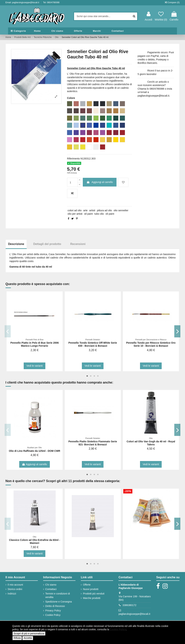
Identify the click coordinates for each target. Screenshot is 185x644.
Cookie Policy (53, 615)
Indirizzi (12, 594)
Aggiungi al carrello (100, 182)
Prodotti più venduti (94, 594)
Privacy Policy (53, 611)
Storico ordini (15, 589)
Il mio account (15, 585)
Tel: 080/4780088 (51, 2)
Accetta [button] (28, 638)
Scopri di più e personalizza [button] (29, 633)
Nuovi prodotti (91, 589)
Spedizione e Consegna (59, 602)
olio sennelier (121, 210)
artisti (92, 210)
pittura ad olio (104, 210)
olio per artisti (75, 214)
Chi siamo (51, 585)
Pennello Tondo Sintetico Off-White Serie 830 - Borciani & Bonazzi (93, 344)
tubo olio (99, 214)
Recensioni (78, 244)
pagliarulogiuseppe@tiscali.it (134, 614)
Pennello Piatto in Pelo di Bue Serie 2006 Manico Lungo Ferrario (35, 344)
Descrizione (16, 244)
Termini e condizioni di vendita (58, 595)
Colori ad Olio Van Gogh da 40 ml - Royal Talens (151, 443)
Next (177, 331)
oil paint (88, 214)
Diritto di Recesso (55, 606)
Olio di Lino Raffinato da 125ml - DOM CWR (35, 451)
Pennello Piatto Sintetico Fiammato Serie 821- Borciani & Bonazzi (93, 443)
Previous (8, 331)
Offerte (87, 585)
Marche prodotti (92, 598)
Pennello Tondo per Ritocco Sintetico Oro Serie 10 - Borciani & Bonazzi (151, 344)
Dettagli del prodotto (47, 244)
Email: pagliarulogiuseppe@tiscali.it (23, 2)
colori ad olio (75, 210)
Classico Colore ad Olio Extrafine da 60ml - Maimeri (35, 541)
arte (85, 210)
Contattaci (51, 589)
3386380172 (130, 605)
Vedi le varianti (35, 366)
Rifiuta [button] (17, 638)
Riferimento (74, 159)
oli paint (110, 214)
